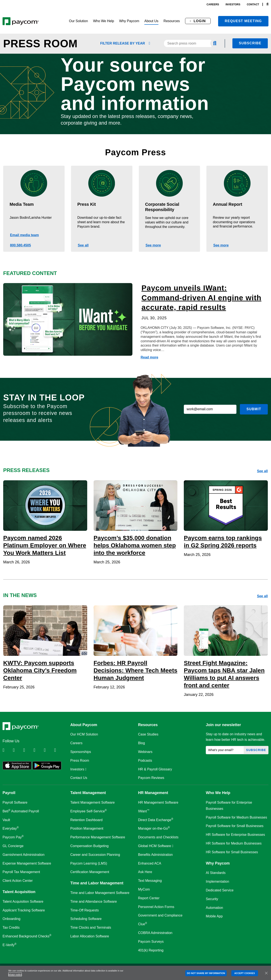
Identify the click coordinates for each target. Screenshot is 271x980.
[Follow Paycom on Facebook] (28, 750)
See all (83, 245)
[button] (78, 21)
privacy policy (15, 974)
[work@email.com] (210, 409)
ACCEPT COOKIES (245, 973)
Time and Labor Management (97, 883)
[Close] (266, 973)
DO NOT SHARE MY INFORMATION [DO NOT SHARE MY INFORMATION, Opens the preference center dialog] (206, 973)
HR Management (153, 793)
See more (153, 245)
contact (253, 4)
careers (213, 4)
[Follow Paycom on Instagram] (38, 750)
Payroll (9, 793)
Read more (150, 357)
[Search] (267, 4)
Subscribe (250, 43)
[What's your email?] (225, 750)
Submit (254, 409)
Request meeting (243, 21)
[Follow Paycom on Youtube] (49, 750)
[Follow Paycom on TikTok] (59, 750)
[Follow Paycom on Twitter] (17, 750)
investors (233, 4)
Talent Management (88, 793)
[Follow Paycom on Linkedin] (7, 750)
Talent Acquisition (19, 892)
